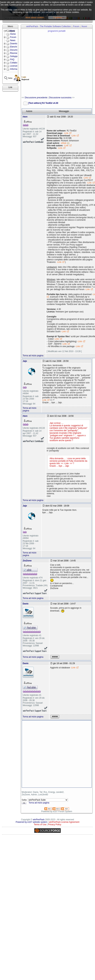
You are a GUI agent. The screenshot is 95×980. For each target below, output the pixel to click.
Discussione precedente (36, 98)
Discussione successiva (60, 98)
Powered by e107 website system (32, 822)
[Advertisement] (39, 63)
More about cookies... (36, 18)
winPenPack (39, 820)
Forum (76, 26)
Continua (57, 18)
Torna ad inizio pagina (33, 356)
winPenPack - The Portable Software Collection (49, 26)
